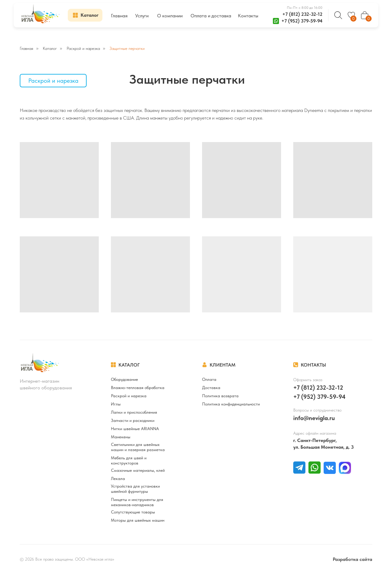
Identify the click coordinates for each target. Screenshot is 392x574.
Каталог (50, 48)
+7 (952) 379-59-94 (302, 21)
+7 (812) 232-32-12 (302, 14)
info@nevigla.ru (314, 418)
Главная (26, 48)
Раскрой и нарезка (83, 48)
